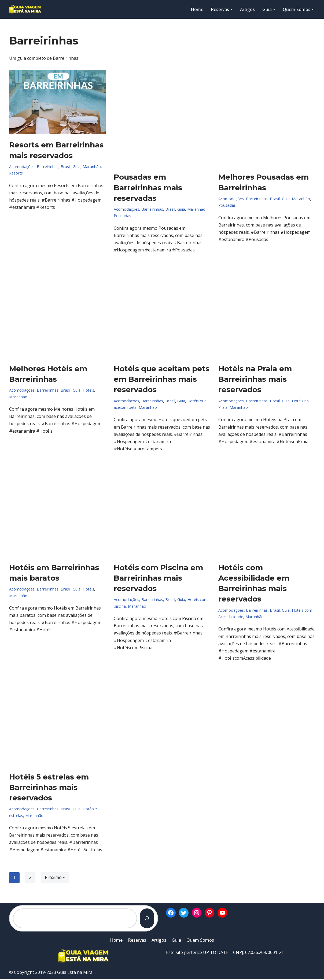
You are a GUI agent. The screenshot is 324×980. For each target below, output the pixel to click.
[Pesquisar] (147, 919)
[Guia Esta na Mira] (25, 9)
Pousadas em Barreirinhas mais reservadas (148, 187)
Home (197, 9)
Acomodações (22, 167)
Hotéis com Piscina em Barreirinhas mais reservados (158, 578)
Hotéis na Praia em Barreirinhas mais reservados (255, 379)
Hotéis (87, 390)
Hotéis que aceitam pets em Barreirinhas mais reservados (162, 379)
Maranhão (91, 167)
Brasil (65, 167)
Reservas (137, 941)
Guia (76, 167)
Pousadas (122, 216)
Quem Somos (200, 941)
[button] (231, 9)
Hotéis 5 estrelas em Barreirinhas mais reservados (49, 788)
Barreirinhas (47, 167)
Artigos (247, 9)
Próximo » (55, 878)
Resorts (16, 173)
